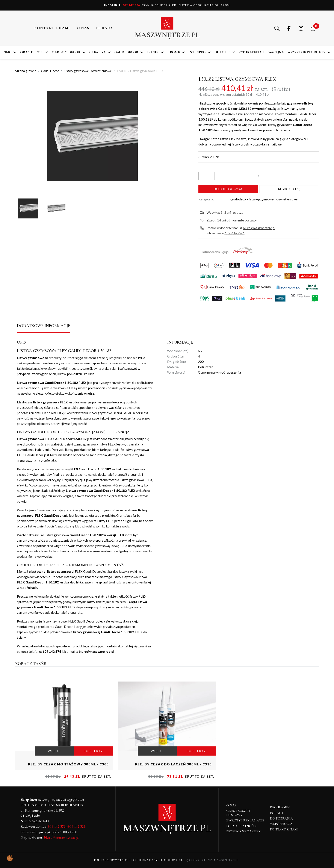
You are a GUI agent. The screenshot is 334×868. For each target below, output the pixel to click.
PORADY (105, 28)
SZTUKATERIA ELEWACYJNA (261, 52)
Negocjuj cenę (289, 189)
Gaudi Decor (126, 52)
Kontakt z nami (52, 28)
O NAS (83, 28)
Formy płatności (242, 826)
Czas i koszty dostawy (238, 813)
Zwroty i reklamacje (245, 820)
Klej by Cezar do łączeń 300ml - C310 (173, 764)
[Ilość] (259, 176)
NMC (7, 52)
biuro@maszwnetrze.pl (259, 228)
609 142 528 (77, 826)
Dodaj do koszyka (228, 189)
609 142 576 (122, 5)
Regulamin (280, 807)
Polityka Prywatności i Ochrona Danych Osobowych (138, 860)
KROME (174, 52)
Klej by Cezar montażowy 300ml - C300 (68, 764)
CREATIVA (97, 52)
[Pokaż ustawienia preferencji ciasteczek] (10, 858)
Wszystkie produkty (306, 52)
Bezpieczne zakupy (243, 831)
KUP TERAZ (93, 751)
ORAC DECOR (32, 52)
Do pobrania (281, 818)
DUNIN (153, 52)
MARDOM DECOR (66, 52)
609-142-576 (235, 233)
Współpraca (281, 824)
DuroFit (222, 52)
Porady (277, 813)
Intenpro (197, 52)
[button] (277, 28)
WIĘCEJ (54, 751)
